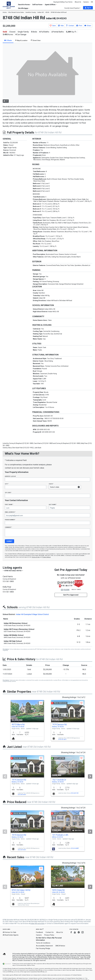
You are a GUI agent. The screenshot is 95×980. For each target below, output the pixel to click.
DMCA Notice (60, 946)
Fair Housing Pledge (43, 948)
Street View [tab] (36, 40)
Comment (8, 527)
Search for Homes (25, 5)
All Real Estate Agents (11, 935)
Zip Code (8, 492)
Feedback (39, 932)
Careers (86, 2)
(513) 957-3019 (62, 739)
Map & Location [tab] (21, 40)
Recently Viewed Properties (72, 8)
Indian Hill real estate (37, 924)
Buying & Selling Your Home (63, 2)
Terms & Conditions (43, 943)
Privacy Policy (49, 935)
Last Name (53, 504)
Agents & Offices (51, 5)
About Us (78, 2)
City (7, 484)
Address (10, 476)
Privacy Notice (47, 557)
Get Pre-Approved (71, 595)
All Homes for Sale (9, 932)
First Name (9, 504)
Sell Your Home (38, 5)
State (51, 484)
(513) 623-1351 (75, 793)
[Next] (90, 776)
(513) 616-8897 (75, 848)
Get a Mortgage (24, 8)
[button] (88, 8)
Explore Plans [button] (31, 965)
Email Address (10, 512)
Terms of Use (36, 557)
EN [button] (92, 2)
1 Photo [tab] (8, 40)
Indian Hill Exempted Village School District (32, 614)
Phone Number (10, 520)
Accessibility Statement (44, 946)
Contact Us (50, 932)
